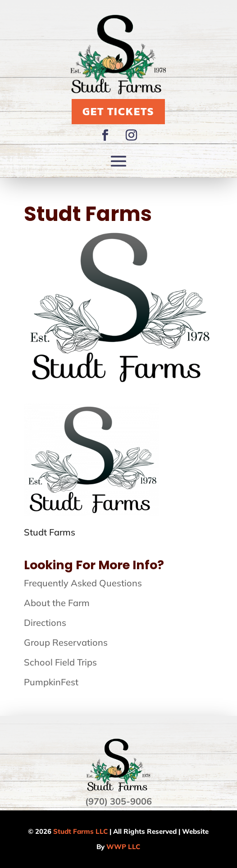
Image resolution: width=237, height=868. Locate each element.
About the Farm (57, 603)
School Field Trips (60, 662)
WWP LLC (123, 847)
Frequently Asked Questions (83, 583)
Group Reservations (66, 642)
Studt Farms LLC (80, 831)
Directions (45, 623)
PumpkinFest (51, 682)
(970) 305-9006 (118, 801)
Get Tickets (118, 111)
